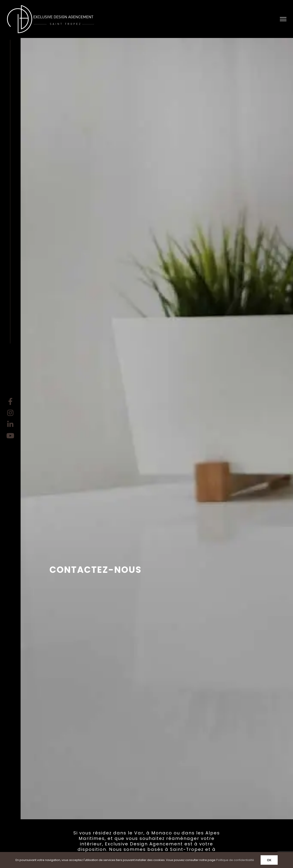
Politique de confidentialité (235, 860)
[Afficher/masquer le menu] (283, 19)
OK (269, 860)
